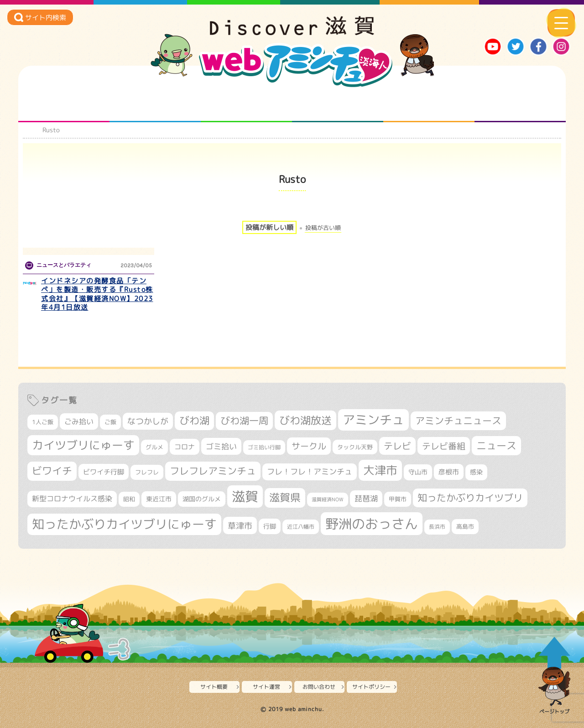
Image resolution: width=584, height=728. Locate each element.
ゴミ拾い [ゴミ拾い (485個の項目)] (221, 446)
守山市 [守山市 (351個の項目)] (418, 472)
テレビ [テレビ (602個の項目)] (397, 446)
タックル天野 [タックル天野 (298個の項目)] (355, 447)
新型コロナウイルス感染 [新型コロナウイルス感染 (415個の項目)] (72, 499)
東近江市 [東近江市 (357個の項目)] (159, 499)
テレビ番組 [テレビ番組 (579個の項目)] (444, 446)
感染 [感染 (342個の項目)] (476, 472)
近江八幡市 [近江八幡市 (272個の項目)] (301, 527)
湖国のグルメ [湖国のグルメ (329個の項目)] (202, 499)
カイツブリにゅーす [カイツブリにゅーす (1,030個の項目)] (83, 445)
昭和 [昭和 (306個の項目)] (129, 499)
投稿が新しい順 (269, 227)
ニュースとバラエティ (520, 104)
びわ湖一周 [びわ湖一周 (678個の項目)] (244, 421)
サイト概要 (214, 687)
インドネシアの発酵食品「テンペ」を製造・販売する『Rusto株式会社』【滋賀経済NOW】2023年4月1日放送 (97, 294)
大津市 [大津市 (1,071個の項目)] (380, 470)
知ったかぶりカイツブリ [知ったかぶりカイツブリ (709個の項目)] (470, 498)
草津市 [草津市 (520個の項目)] (240, 525)
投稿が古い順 (323, 228)
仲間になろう (247, 104)
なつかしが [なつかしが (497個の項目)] (148, 421)
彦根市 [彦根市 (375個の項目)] (449, 472)
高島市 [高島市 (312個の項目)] (465, 526)
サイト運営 (266, 687)
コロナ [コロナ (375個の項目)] (185, 447)
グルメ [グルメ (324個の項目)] (154, 447)
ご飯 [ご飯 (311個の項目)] (110, 422)
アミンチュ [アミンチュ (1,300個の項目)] (373, 420)
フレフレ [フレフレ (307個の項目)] (147, 472)
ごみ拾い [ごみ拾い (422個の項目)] (79, 421)
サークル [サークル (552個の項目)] (309, 446)
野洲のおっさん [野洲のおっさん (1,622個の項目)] (372, 523)
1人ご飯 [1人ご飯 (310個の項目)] (43, 422)
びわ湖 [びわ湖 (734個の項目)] (194, 421)
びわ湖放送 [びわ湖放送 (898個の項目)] (305, 420)
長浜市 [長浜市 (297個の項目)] (437, 527)
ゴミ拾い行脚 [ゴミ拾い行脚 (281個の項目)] (264, 447)
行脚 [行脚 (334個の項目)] (270, 526)
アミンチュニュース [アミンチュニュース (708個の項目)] (458, 421)
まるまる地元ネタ (338, 104)
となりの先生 (155, 104)
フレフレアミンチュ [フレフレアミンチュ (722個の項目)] (213, 471)
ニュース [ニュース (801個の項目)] (496, 445)
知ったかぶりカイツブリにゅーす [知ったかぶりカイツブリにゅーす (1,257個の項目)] (124, 524)
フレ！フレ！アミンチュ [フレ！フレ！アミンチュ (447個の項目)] (310, 471)
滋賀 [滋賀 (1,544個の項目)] (245, 496)
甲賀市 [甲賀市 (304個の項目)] (398, 499)
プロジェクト (429, 104)
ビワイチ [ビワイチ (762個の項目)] (52, 471)
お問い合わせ (319, 687)
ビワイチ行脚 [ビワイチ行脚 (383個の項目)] (104, 472)
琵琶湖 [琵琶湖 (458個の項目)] (366, 498)
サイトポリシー (371, 687)
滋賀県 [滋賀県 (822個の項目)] (285, 497)
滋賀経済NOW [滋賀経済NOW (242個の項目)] (328, 499)
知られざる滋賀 (64, 104)
